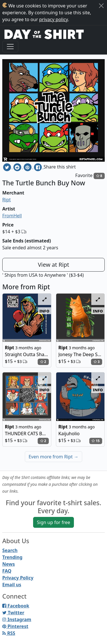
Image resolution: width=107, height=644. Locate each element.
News (9, 564)
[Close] (101, 6)
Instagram (17, 619)
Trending (12, 557)
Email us (12, 585)
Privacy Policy (18, 578)
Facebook (16, 606)
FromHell (12, 216)
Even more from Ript (53, 457)
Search (10, 550)
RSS (9, 633)
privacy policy (53, 19)
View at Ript (54, 265)
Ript (7, 200)
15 (96, 441)
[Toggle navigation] (10, 47)
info (44, 311)
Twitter (13, 613)
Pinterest (15, 626)
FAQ (7, 571)
